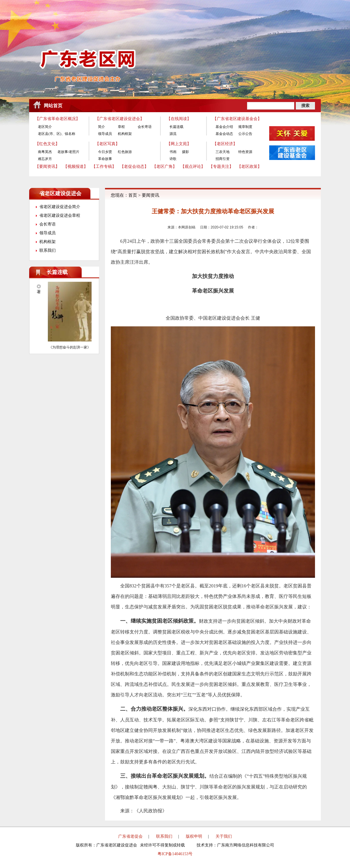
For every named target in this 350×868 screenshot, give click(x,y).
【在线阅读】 (179, 119)
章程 (121, 127)
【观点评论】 (193, 167)
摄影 (185, 152)
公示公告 (245, 134)
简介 (101, 127)
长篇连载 (176, 127)
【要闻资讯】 (47, 167)
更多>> (91, 272)
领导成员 (105, 134)
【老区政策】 (249, 167)
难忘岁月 (45, 159)
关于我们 (224, 836)
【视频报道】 (76, 167)
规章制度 (245, 127)
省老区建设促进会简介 (60, 207)
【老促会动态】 (134, 167)
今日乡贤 (105, 152)
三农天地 (223, 152)
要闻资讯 (150, 195)
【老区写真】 (107, 144)
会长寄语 (145, 127)
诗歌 (173, 159)
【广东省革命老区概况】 (57, 119)
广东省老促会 (130, 836)
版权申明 (194, 836)
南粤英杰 (45, 152)
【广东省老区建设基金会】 (237, 119)
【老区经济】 (225, 144)
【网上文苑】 (179, 144)
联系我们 (48, 250)
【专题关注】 (221, 167)
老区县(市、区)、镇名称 (57, 134)
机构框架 (125, 134)
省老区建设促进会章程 (60, 215)
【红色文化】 (47, 144)
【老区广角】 (164, 167)
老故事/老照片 (68, 152)
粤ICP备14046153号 (175, 854)
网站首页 (53, 106)
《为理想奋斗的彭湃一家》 (70, 347)
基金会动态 (224, 134)
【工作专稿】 (104, 167)
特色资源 (245, 152)
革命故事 (105, 159)
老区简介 (45, 127)
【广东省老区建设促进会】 (120, 119)
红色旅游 (125, 152)
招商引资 (223, 159)
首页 (133, 195)
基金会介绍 (224, 127)
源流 (173, 134)
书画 (173, 152)
